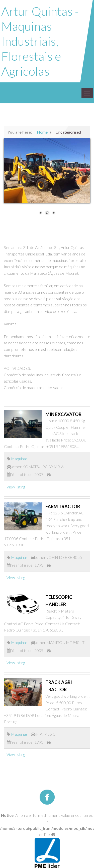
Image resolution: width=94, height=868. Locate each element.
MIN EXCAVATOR (63, 414)
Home (42, 132)
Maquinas (19, 459)
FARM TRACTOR (63, 506)
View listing (16, 487)
